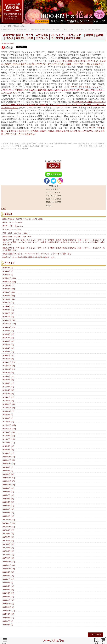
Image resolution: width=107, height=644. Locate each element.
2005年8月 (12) (8, 618)
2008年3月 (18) (8, 509)
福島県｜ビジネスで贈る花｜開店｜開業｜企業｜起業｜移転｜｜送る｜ (29, 257)
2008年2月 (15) (8, 513)
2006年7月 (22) (8, 579)
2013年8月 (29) (8, 376)
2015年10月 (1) (8, 285)
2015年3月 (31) (8, 310)
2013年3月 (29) (8, 394)
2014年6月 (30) (8, 341)
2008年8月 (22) (8, 492)
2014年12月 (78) (9, 320)
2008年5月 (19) (8, 502)
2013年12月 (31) (9, 362)
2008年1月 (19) (8, 516)
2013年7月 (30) (8, 380)
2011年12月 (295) (9, 425)
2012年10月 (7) (8, 411)
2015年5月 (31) (8, 303)
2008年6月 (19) (8, 499)
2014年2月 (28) (8, 355)
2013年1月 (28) (8, 401)
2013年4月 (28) (8, 390)
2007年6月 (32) (8, 541)
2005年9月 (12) (8, 614)
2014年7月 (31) (8, 338)
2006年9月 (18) (8, 572)
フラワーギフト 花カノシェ (13, 226)
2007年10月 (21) (9, 527)
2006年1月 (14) (8, 600)
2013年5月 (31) (8, 387)
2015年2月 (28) (8, 313)
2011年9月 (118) (9, 432)
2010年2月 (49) (8, 450)
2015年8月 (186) (9, 292)
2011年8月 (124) (9, 436)
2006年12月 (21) (9, 562)
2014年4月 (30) (8, 348)
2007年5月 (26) (8, 544)
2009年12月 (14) (9, 457)
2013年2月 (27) (8, 397)
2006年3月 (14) (8, 593)
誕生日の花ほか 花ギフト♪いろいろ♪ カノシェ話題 (23, 219)
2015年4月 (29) (8, 306)
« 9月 (3, 209)
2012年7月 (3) (8, 415)
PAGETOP (97, 635)
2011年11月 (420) (9, 429)
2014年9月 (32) (8, 331)
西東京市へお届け (8, 43)
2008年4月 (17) (8, 506)
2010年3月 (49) (8, 446)
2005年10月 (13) (9, 611)
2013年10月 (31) (9, 369)
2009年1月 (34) (8, 474)
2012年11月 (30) (9, 408)
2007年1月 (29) (8, 558)
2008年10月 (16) (9, 485)
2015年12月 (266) (9, 278)
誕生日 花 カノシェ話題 (13, 223)
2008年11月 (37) (9, 481)
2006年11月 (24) (9, 565)
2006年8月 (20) (8, 576)
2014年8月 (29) (8, 334)
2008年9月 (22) (8, 488)
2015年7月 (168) (9, 296)
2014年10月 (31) (9, 327)
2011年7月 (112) (9, 439)
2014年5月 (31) (8, 345)
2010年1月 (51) (8, 453)
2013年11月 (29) (9, 366)
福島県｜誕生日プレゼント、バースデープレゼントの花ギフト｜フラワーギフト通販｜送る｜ (38, 254)
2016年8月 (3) (8, 271)
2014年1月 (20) (8, 359)
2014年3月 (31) (8, 352)
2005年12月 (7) (8, 604)
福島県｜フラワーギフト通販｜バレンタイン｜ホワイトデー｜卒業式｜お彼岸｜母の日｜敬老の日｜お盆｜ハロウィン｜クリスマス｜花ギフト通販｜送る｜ (53, 249)
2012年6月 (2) (8, 418)
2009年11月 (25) (9, 460)
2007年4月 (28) (8, 548)
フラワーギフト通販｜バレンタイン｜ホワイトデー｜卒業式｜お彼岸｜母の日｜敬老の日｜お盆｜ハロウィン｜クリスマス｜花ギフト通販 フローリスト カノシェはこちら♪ (53, 90)
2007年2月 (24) (8, 555)
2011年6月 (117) (9, 443)
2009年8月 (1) (8, 471)
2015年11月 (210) (9, 282)
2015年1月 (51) (8, 317)
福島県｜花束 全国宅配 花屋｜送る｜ (18, 236)
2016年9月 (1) (8, 268)
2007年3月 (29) (8, 551)
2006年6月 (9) (8, 583)
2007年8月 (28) (8, 534)
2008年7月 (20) (8, 495)
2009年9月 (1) (8, 467)
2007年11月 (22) (9, 523)
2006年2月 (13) (8, 597)
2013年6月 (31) (8, 383)
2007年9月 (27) (8, 530)
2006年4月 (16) (8, 590)
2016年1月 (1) (8, 275)
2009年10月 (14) (9, 464)
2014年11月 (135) (9, 324)
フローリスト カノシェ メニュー (16, 233)
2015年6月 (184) (9, 299)
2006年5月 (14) (8, 586)
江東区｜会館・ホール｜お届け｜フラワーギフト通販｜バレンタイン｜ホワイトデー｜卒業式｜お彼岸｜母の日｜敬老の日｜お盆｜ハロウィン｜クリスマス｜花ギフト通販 (27, 146)
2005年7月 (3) (8, 621)
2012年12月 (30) (9, 404)
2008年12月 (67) (9, 478)
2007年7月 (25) (8, 537)
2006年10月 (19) (9, 569)
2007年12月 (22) (9, 520)
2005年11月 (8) (8, 607)
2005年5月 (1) (8, 625)
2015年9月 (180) (9, 289)
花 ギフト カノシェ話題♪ (12, 229)
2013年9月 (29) (8, 373)
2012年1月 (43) (8, 422)
